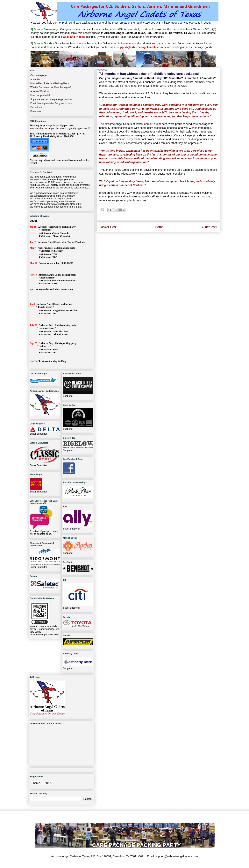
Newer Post (108, 227)
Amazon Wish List (40, 91)
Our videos (36, 107)
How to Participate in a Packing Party (50, 83)
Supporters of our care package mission (51, 99)
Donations (36, 111)
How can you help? (40, 95)
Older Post (210, 227)
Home (159, 227)
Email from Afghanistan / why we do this (51, 103)
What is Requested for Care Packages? (51, 87)
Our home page (38, 75)
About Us (35, 80)
